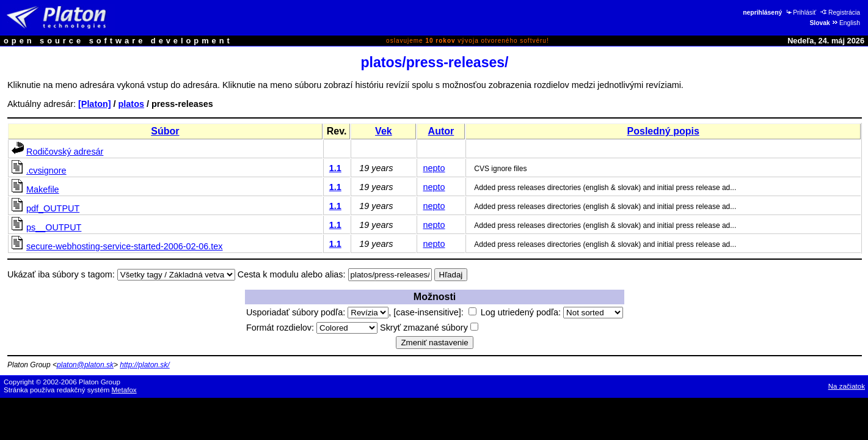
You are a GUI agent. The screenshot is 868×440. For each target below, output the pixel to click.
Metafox (124, 390)
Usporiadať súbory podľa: (317, 312)
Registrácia (840, 13)
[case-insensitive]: (435, 312)
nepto (434, 168)
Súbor (165, 131)
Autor (441, 131)
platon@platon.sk (85, 365)
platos (131, 104)
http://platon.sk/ (144, 365)
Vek (384, 131)
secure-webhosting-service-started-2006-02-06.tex (125, 246)
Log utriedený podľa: (552, 312)
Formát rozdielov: (312, 328)
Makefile (43, 189)
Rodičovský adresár (65, 152)
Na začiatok (847, 386)
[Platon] (95, 104)
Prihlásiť (801, 13)
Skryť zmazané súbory (429, 328)
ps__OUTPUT (54, 227)
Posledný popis (663, 131)
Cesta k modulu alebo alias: (292, 274)
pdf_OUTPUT (53, 208)
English (846, 23)
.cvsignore (46, 170)
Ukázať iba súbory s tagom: (61, 274)
